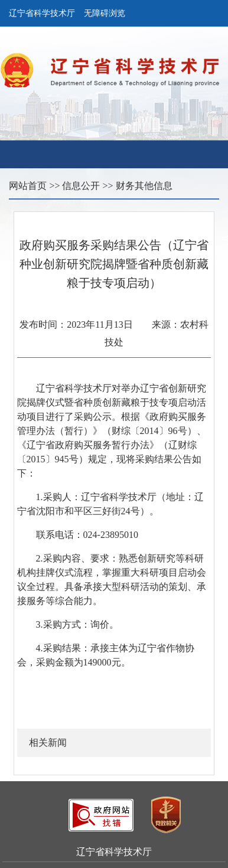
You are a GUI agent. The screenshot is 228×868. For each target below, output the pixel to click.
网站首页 (28, 186)
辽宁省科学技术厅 (42, 13)
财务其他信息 (144, 186)
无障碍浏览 (105, 13)
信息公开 (81, 186)
